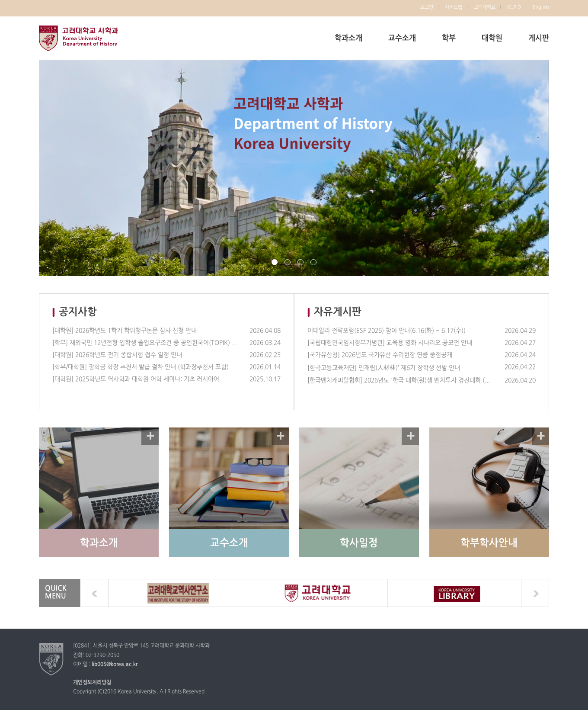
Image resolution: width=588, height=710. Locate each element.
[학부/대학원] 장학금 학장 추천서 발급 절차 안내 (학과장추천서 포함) (141, 367)
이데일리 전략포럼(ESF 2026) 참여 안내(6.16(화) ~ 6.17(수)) (387, 331)
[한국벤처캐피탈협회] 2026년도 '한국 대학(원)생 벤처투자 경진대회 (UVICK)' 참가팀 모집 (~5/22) (400, 381)
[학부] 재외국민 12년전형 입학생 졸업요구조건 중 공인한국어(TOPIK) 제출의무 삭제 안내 (145, 343)
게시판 (539, 38)
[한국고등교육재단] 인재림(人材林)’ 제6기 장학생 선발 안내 (384, 368)
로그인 (427, 7)
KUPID (514, 7)
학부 (449, 38)
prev (94, 593)
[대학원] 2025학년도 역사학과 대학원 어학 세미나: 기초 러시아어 (136, 379)
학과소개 (348, 38)
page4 (313, 262)
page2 (288, 262)
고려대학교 (485, 7)
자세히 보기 (150, 436)
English (541, 7)
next (535, 593)
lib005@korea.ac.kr (115, 665)
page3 (300, 262)
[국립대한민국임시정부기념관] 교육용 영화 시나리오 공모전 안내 (390, 343)
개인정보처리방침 (92, 683)
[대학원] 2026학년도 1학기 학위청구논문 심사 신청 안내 (125, 331)
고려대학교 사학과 (78, 38)
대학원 (492, 38)
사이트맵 (454, 7)
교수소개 (402, 38)
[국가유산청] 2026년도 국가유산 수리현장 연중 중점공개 (380, 355)
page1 (275, 262)
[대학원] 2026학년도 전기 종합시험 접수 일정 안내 (117, 355)
